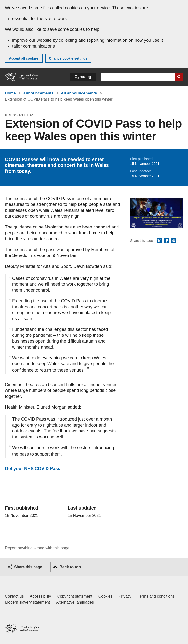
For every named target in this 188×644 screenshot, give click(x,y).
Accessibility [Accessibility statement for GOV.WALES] (40, 596)
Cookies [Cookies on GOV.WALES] (106, 596)
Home (10, 93)
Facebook (166, 241)
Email (174, 241)
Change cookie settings (68, 58)
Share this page (28, 567)
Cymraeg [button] (83, 77)
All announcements (79, 93)
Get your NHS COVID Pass (33, 469)
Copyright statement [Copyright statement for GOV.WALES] (75, 596)
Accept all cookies (24, 58)
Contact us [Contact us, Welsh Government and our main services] (14, 596)
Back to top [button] (70, 567)
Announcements (38, 93)
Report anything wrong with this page (37, 548)
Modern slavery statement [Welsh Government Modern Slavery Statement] (27, 602)
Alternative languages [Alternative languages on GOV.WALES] (75, 602)
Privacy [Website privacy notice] (125, 596)
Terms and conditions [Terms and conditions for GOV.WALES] (156, 596)
